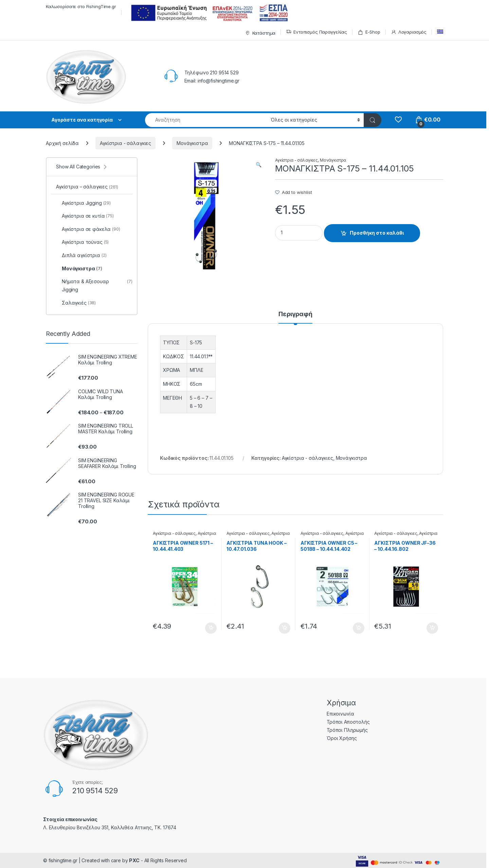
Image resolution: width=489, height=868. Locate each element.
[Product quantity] (299, 233)
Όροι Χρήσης (342, 738)
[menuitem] (440, 32)
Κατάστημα (260, 33)
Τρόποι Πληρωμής (347, 730)
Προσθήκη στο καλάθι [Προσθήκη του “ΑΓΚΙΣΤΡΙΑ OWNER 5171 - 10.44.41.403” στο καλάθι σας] (211, 628)
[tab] (295, 317)
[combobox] (206, 120)
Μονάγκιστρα (192, 143)
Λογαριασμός (409, 32)
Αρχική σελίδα (62, 143)
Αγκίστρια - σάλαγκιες (125, 143)
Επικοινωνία (340, 714)
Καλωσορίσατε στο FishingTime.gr (81, 6)
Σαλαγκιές (76, 303)
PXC (134, 860)
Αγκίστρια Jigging (83, 203)
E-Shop (369, 32)
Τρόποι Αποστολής (348, 722)
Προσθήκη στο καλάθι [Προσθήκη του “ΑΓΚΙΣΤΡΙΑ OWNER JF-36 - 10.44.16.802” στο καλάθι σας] (432, 628)
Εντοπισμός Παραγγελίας (316, 32)
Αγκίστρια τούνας (82, 242)
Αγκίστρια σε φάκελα (88, 229)
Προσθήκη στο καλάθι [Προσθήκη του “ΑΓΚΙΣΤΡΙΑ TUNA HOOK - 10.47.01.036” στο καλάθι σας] (285, 628)
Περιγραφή (295, 314)
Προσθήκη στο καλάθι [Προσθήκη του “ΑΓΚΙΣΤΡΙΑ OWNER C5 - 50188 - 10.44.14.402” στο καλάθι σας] (359, 628)
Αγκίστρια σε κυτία (85, 216)
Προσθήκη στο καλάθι (377, 233)
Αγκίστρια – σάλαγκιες (87, 187)
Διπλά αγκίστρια (81, 255)
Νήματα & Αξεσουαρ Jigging (94, 286)
